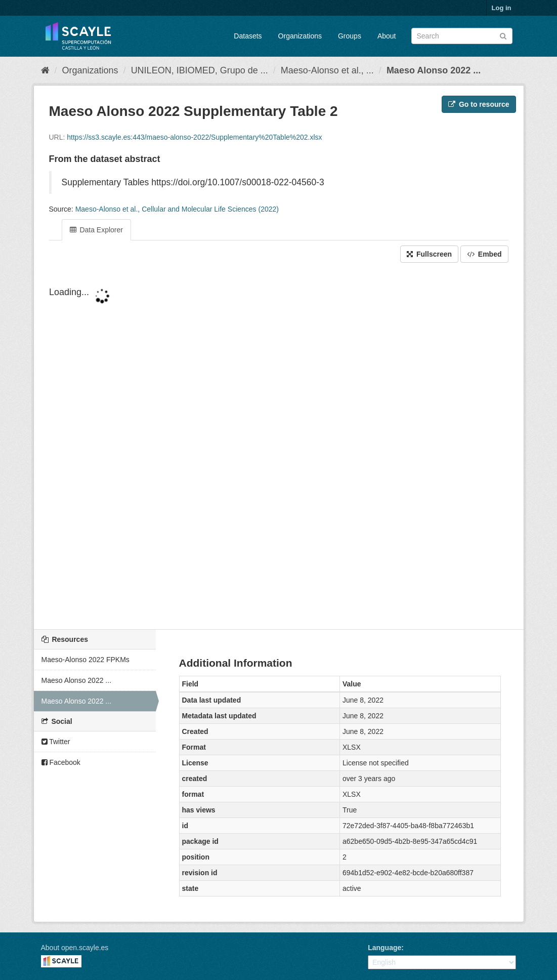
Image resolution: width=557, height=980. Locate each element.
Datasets (248, 36)
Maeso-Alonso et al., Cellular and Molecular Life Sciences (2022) (177, 209)
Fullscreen (429, 254)
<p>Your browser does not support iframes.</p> (279, 447)
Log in (502, 8)
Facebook (61, 762)
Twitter (56, 742)
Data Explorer (96, 230)
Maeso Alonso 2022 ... (434, 70)
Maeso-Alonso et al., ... (327, 70)
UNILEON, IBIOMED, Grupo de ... (200, 70)
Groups (350, 36)
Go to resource (479, 104)
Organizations (300, 36)
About (387, 36)
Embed (484, 254)
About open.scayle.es (75, 948)
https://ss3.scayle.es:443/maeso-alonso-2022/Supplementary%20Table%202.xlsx (194, 137)
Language (384, 948)
